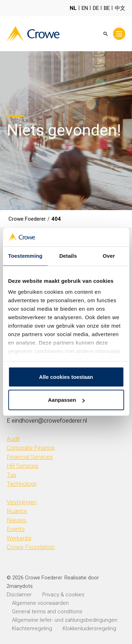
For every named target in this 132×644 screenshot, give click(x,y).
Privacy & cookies (63, 595)
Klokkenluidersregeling (89, 628)
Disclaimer (19, 595)
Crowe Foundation (31, 547)
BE (107, 8)
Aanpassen (66, 400)
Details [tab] (68, 256)
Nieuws (17, 520)
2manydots (20, 586)
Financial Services (30, 457)
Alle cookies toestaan (66, 377)
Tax (11, 475)
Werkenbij (19, 538)
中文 (120, 8)
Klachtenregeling (32, 628)
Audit (13, 439)
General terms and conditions (47, 612)
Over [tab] (109, 256)
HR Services (23, 466)
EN (85, 8)
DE (96, 8)
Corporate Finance (31, 448)
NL (73, 8)
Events (16, 529)
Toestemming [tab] (25, 256)
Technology (22, 484)
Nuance (17, 511)
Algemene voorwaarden (40, 603)
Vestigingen (22, 502)
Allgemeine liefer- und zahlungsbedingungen (65, 620)
